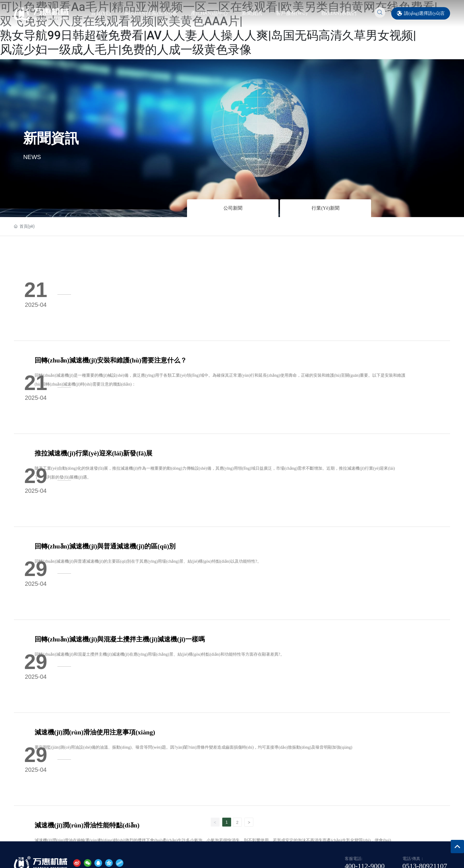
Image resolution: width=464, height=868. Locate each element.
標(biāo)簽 (435, 814)
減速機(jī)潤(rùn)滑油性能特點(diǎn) (130, 584)
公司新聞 (233, 208)
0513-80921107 (425, 688)
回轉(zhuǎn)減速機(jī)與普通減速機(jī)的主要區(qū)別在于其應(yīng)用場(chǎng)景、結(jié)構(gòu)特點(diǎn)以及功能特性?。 (191, 409)
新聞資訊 (51, 138)
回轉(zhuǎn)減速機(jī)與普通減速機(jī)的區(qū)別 (149, 394)
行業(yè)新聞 (325, 208)
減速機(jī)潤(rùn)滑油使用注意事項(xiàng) (138, 521)
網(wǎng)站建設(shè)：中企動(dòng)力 (378, 814)
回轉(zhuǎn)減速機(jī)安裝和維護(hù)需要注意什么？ (154, 268)
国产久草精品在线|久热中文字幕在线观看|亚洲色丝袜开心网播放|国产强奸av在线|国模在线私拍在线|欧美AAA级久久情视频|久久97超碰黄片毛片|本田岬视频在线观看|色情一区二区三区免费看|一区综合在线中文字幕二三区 (202, 851)
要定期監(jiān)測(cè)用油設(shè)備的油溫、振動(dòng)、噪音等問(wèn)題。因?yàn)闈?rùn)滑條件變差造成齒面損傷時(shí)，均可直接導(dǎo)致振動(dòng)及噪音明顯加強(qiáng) (237, 536)
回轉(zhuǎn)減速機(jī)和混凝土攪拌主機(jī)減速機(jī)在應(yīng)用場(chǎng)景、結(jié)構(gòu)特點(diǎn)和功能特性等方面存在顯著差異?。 (203, 473)
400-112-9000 (365, 688)
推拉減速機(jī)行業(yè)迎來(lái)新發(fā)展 (137, 331)
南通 (418, 814)
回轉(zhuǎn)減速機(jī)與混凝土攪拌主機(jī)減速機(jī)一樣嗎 (163, 458)
